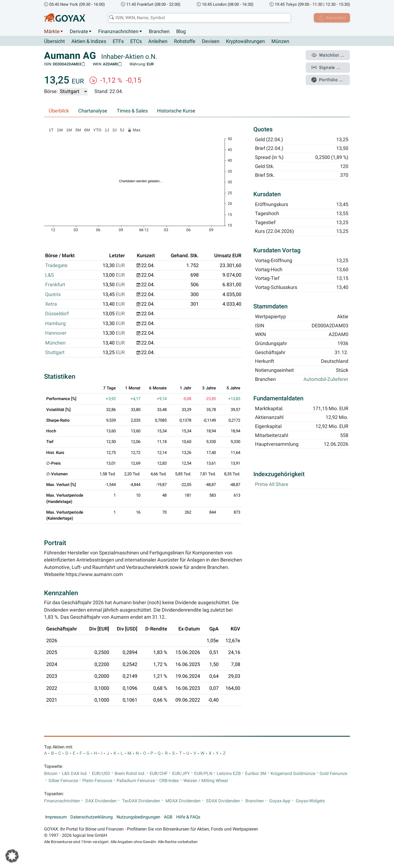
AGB (168, 817)
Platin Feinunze (97, 781)
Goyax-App (280, 801)
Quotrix (53, 294)
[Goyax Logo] (65, 18)
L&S (50, 275)
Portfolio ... (328, 78)
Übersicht (54, 41)
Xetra (51, 304)
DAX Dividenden (101, 801)
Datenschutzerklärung (92, 817)
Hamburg (55, 323)
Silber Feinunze (63, 781)
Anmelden (331, 18)
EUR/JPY (181, 774)
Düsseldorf (57, 314)
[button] (12, 856)
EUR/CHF (159, 774)
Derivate (79, 31)
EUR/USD (101, 774)
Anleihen (158, 42)
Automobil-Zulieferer (326, 379)
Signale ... (327, 66)
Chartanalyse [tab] (93, 111)
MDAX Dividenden (183, 801)
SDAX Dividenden (223, 801)
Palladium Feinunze (136, 781)
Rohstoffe (185, 42)
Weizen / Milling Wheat (206, 781)
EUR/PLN (203, 774)
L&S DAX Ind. (75, 774)
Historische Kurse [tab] (176, 111)
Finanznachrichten (118, 31)
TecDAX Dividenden (141, 801)
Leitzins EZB (229, 774)
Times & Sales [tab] (132, 111)
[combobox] (199, 18)
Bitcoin (51, 774)
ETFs (118, 42)
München (55, 343)
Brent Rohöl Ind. (130, 774)
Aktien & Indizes (89, 42)
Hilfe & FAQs (188, 817)
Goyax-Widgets (310, 801)
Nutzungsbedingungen (138, 817)
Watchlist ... (329, 55)
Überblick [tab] (59, 111)
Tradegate (56, 265)
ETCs (136, 42)
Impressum (56, 817)
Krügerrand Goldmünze (293, 774)
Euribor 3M (256, 774)
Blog (181, 31)
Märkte (52, 31)
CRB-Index (169, 781)
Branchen (159, 31)
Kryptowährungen (245, 42)
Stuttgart (55, 353)
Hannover (56, 333)
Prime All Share (272, 485)
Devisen (211, 42)
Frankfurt (55, 285)
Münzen (280, 42)
